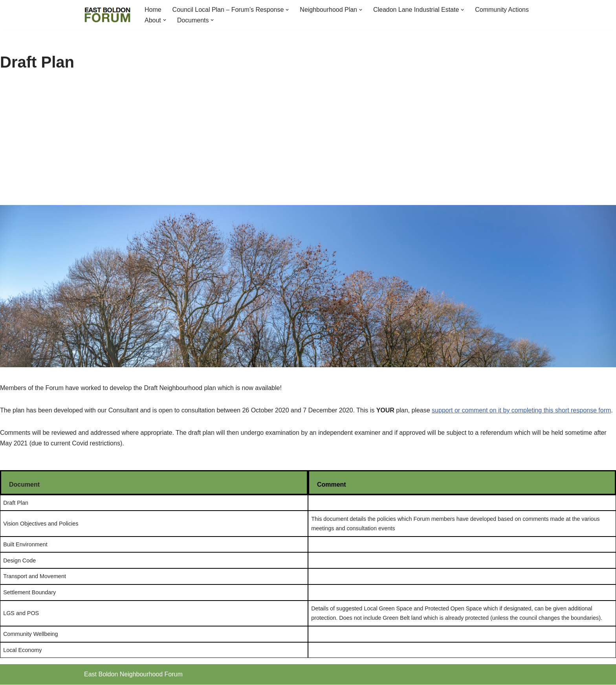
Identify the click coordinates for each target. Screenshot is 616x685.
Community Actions (503, 10)
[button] (288, 10)
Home (153, 10)
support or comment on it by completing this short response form (521, 410)
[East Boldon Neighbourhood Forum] (108, 15)
